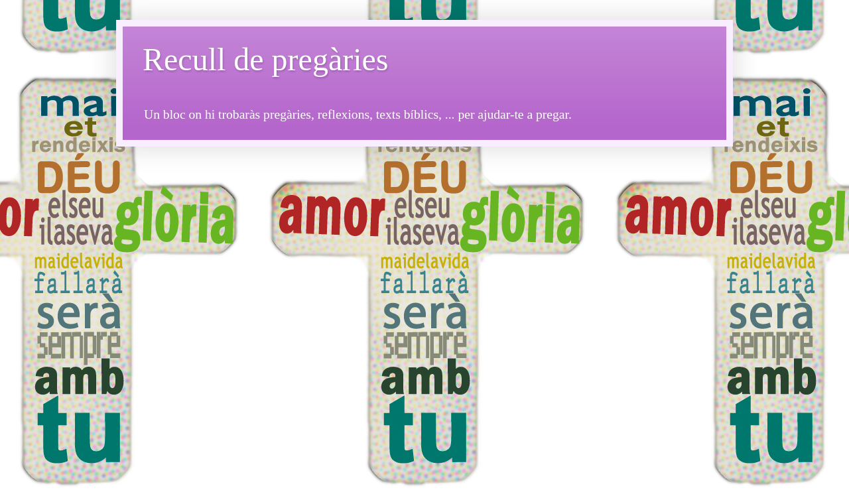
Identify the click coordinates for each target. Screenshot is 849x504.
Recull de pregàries (266, 59)
